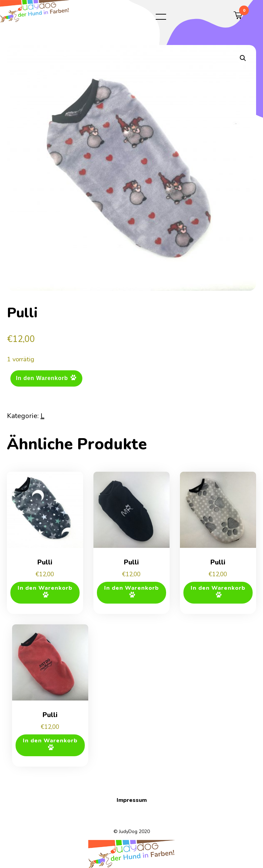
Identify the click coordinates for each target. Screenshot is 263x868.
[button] (243, 58)
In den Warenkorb (42, 378)
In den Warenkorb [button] (45, 588)
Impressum (132, 800)
